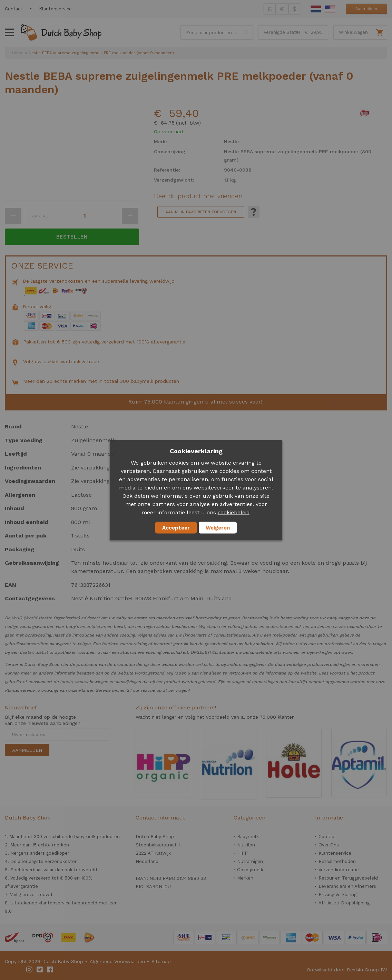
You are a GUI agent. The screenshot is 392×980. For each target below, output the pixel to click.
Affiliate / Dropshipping (344, 903)
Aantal (40, 216)
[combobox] (217, 32)
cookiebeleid (234, 512)
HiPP (242, 853)
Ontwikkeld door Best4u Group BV (347, 970)
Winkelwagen (353, 32)
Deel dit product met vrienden (198, 196)
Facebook (50, 970)
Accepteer (176, 527)
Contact (14, 9)
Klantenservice (55, 9)
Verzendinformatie (339, 870)
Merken (245, 878)
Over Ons (329, 845)
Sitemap (161, 961)
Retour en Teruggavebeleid (348, 878)
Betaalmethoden (337, 861)
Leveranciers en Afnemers (347, 886)
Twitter (40, 970)
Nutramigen (250, 861)
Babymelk (248, 837)
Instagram (30, 970)
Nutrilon (246, 845)
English (330, 9)
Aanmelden (366, 9)
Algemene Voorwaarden (117, 961)
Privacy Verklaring (337, 895)
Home (18, 53)
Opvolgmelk (250, 870)
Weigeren (218, 527)
